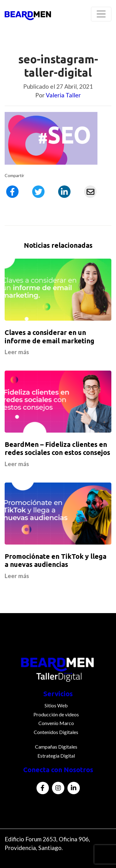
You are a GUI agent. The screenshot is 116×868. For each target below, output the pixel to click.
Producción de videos (56, 714)
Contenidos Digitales (56, 732)
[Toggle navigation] (101, 14)
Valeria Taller (63, 95)
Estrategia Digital (56, 756)
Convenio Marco (56, 723)
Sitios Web (56, 705)
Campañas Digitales (56, 747)
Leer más (17, 352)
